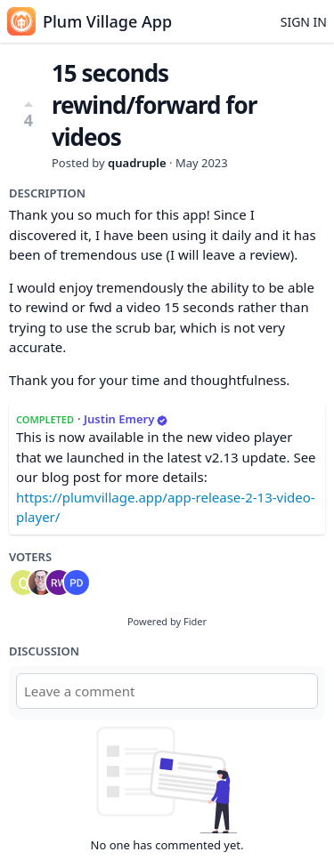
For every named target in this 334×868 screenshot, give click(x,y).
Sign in (304, 22)
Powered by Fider (167, 621)
